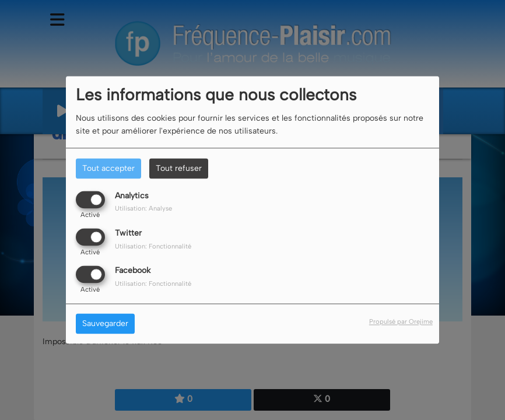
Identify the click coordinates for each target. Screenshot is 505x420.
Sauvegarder (105, 324)
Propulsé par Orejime (401, 322)
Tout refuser (179, 168)
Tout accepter (108, 168)
